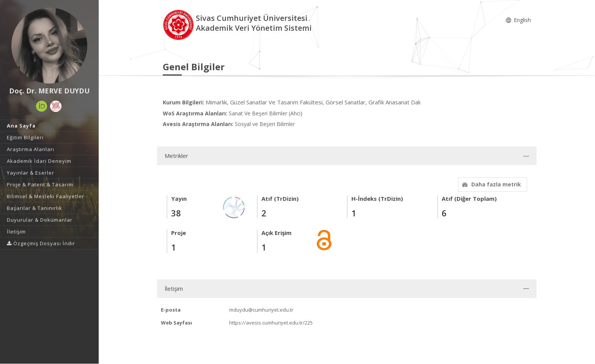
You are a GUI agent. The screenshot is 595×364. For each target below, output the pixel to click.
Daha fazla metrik (491, 184)
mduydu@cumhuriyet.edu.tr (261, 310)
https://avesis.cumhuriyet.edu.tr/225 (271, 323)
